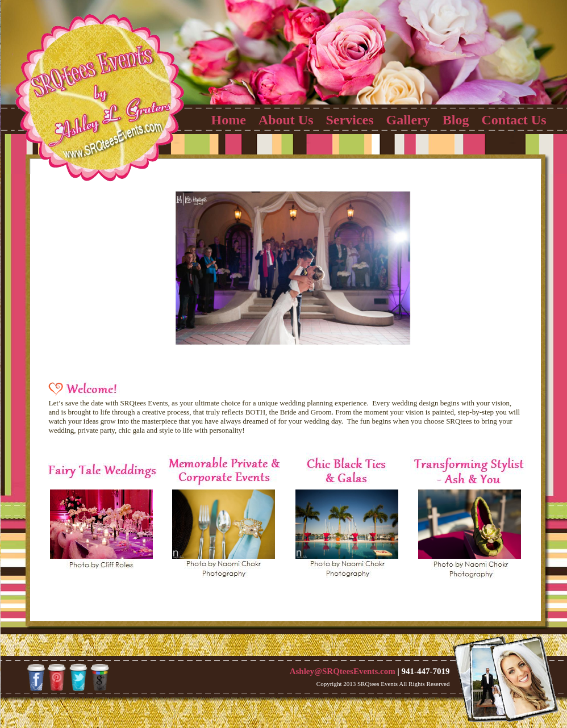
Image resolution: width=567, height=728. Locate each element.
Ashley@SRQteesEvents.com (344, 671)
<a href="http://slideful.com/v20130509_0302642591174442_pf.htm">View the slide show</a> (284, 274)
